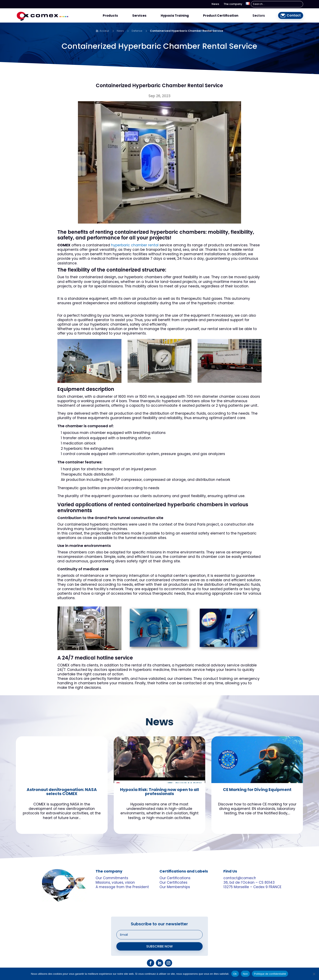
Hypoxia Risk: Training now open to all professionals (159, 792)
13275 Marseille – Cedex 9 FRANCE (252, 887)
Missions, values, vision (115, 882)
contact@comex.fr (240, 878)
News (215, 4)
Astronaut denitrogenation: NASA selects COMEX (62, 792)
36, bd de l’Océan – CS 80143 (249, 882)
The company (233, 4)
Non (245, 974)
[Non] (314, 974)
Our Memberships (175, 887)
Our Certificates (173, 882)
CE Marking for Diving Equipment (257, 790)
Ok (235, 974)
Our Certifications (175, 878)
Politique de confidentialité (270, 974)
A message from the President (122, 887)
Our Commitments (112, 878)
